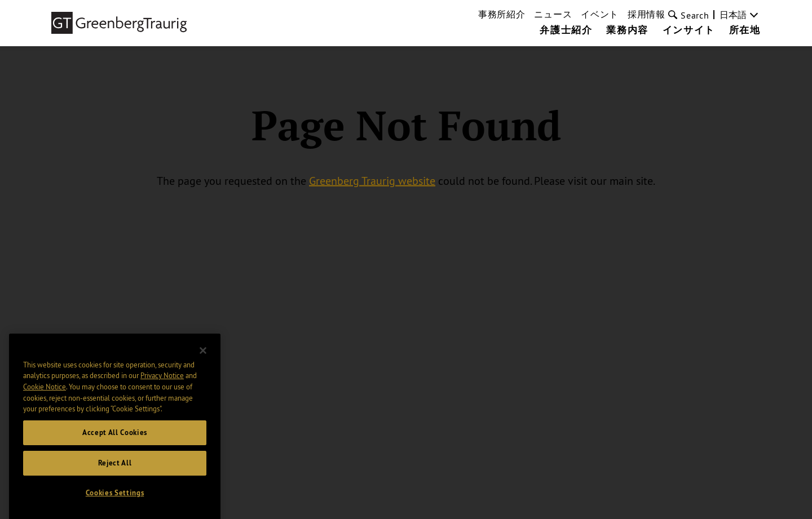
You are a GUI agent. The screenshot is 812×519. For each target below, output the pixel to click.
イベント (600, 14)
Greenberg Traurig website (372, 181)
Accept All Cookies (115, 466)
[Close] (203, 384)
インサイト (689, 30)
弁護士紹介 (566, 30)
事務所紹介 (502, 14)
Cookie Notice (45, 420)
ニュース (553, 14)
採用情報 (646, 14)
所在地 (745, 30)
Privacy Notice (162, 410)
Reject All (115, 497)
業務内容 (627, 30)
